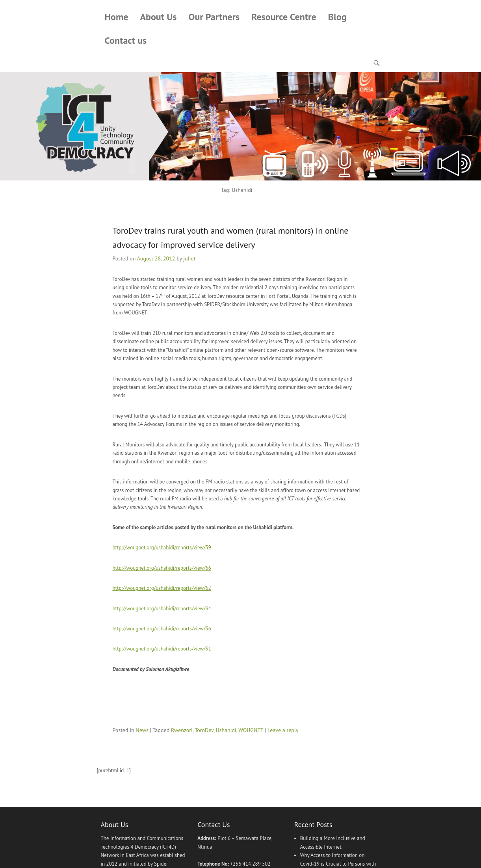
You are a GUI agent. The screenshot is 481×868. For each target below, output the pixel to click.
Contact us (126, 40)
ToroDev (204, 730)
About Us (159, 17)
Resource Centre (284, 17)
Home (117, 17)
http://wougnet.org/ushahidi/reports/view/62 (162, 588)
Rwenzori (182, 730)
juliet (189, 258)
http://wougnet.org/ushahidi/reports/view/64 (162, 609)
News (142, 730)
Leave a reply (283, 730)
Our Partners (214, 17)
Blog (337, 17)
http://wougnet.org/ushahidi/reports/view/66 (162, 568)
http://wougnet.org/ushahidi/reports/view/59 (162, 547)
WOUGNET (251, 730)
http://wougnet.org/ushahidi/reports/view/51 (162, 649)
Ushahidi (226, 730)
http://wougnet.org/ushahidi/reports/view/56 (162, 629)
